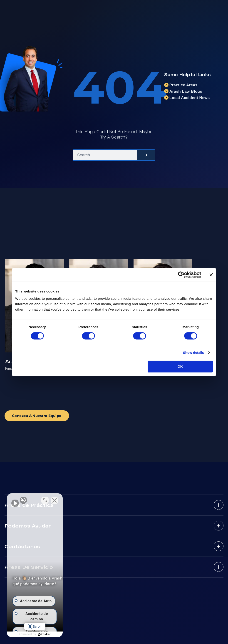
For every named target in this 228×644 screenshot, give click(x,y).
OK (180, 366)
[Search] (146, 155)
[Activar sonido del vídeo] (15, 499)
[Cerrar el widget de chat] (80, 499)
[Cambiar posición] (71, 499)
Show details (194, 353)
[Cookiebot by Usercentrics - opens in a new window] (181, 275)
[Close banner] (211, 275)
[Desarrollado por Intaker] (57, 634)
